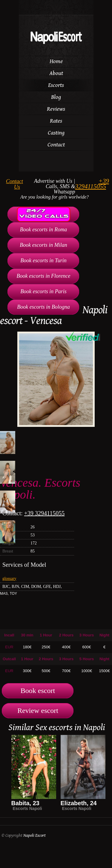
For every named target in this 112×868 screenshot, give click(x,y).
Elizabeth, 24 (79, 803)
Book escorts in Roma (43, 230)
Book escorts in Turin (43, 260)
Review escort (38, 711)
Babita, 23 (25, 803)
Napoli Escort (34, 835)
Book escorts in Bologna (43, 307)
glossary (9, 579)
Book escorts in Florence (44, 276)
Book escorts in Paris (43, 291)
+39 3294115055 (92, 184)
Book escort (38, 691)
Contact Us (14, 184)
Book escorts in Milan (43, 245)
